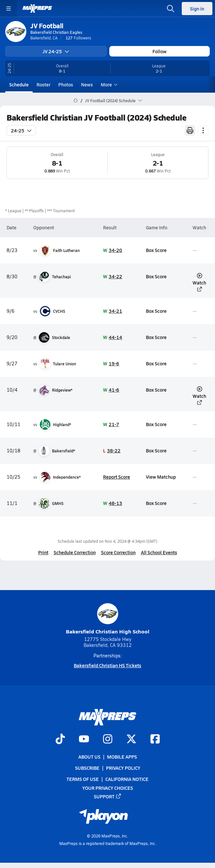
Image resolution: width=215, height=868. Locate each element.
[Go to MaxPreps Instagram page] (108, 740)
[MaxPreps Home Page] (76, 101)
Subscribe (87, 768)
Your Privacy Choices (108, 788)
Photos (66, 84)
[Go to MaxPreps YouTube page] (84, 740)
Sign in (197, 9)
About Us (89, 757)
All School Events (159, 552)
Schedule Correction (75, 552)
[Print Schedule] (190, 130)
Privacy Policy (123, 768)
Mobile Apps (122, 757)
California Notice (127, 779)
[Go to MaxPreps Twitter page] (131, 740)
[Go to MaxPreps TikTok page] (60, 740)
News (87, 84)
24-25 (21, 130)
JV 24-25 (56, 51)
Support (108, 796)
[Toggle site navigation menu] (9, 9)
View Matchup (161, 477)
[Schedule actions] (203, 130)
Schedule (19, 84)
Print (43, 552)
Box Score (156, 250)
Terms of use (83, 779)
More (108, 84)
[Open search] (171, 9)
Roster (43, 84)
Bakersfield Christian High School (108, 619)
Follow (160, 51)
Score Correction (118, 552)
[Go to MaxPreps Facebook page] (155, 740)
